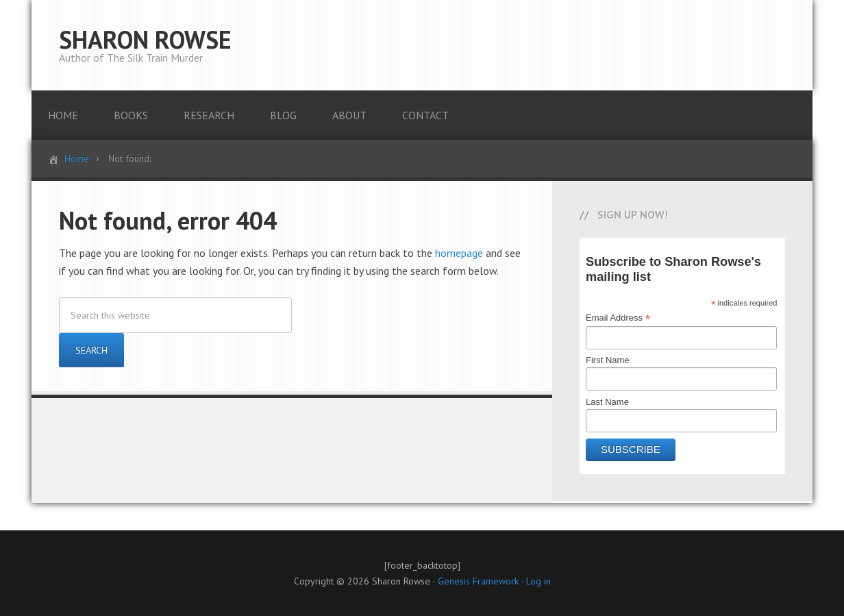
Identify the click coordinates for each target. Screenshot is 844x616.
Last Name (607, 402)
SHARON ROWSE (145, 39)
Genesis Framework (478, 581)
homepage (459, 253)
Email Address (618, 318)
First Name (608, 360)
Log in (538, 581)
